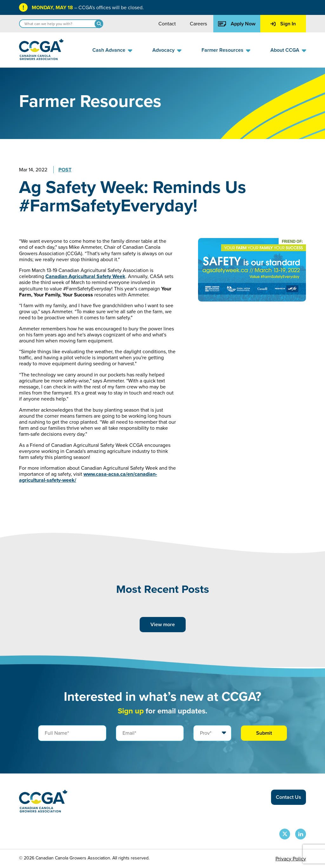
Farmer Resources (222, 50)
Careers (198, 24)
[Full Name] (72, 733)
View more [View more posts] (163, 624)
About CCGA (285, 50)
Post (65, 170)
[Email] (150, 733)
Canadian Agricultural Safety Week (85, 276)
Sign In (283, 24)
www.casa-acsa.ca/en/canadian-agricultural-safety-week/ (88, 477)
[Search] (99, 24)
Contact (167, 24)
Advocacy (163, 50)
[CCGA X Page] (285, 834)
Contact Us (289, 797)
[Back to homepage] (41, 58)
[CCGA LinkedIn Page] (301, 834)
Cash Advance (109, 50)
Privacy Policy (291, 859)
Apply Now (237, 24)
